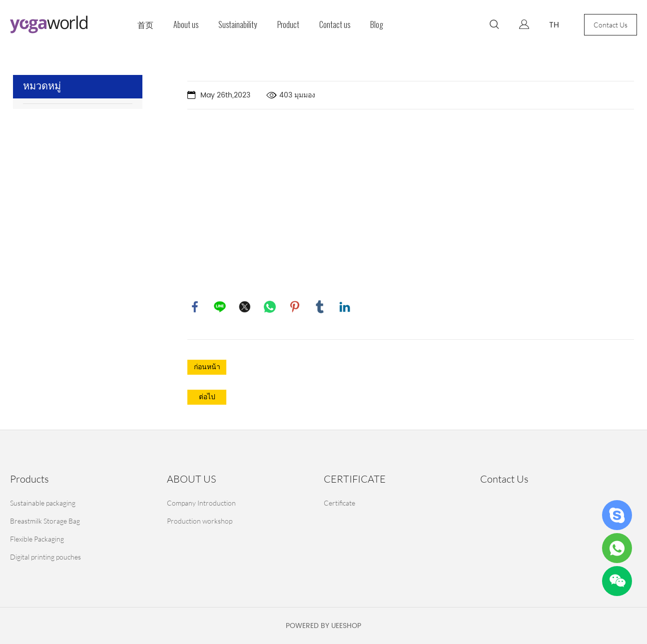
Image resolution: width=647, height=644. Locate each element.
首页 (145, 25)
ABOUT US (191, 479)
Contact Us (611, 25)
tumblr (320, 307)
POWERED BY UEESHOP (323, 626)
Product (288, 25)
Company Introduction (201, 503)
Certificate (339, 503)
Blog (377, 25)
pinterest (295, 307)
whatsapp (270, 307)
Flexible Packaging (37, 539)
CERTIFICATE (355, 479)
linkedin (345, 307)
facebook (195, 307)
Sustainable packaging (43, 503)
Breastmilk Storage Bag (45, 521)
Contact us (335, 25)
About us (186, 25)
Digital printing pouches (45, 557)
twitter (245, 307)
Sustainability (238, 25)
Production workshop (200, 521)
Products (29, 479)
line (220, 307)
